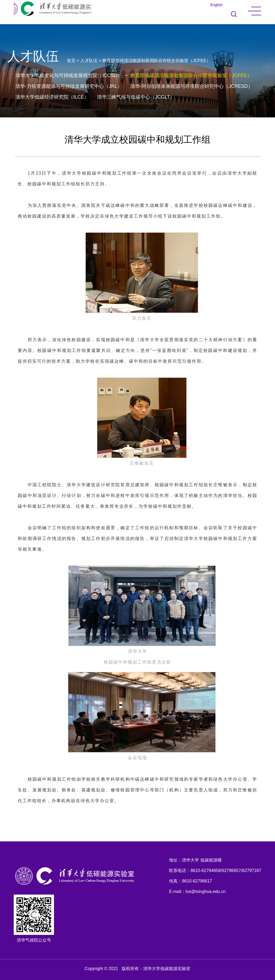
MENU (255, 11)
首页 (71, 61)
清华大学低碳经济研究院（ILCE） (52, 97)
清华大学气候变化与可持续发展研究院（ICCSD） (69, 75)
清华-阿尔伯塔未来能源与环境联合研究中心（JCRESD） (191, 86)
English (216, 5)
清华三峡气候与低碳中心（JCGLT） (136, 97)
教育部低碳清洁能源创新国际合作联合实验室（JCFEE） (156, 61)
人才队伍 (89, 61)
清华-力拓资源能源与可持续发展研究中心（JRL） (69, 86)
